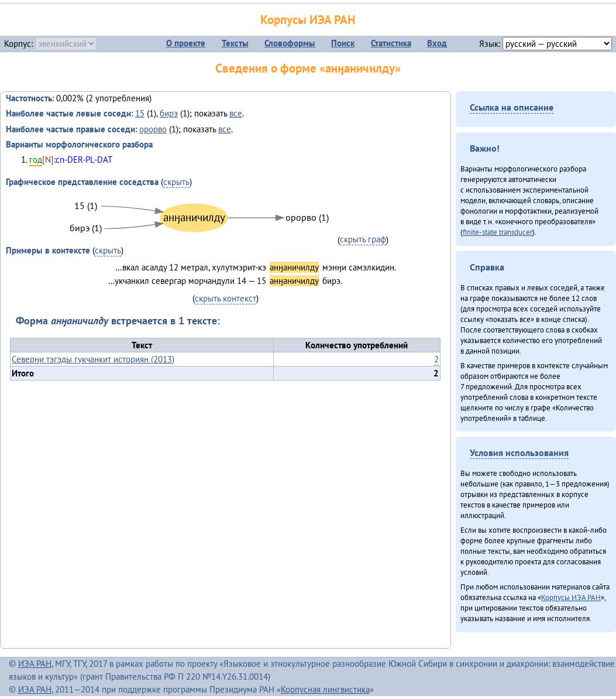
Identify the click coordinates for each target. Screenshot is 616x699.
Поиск (343, 43)
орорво (153, 129)
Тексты (235, 43)
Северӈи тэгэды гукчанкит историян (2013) (93, 359)
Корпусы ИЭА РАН (308, 20)
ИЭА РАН (35, 664)
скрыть (176, 182)
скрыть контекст (226, 298)
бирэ (169, 113)
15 (140, 113)
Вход (437, 43)
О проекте (186, 43)
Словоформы (290, 43)
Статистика (391, 43)
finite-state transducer (498, 232)
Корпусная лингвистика (325, 689)
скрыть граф (363, 239)
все (236, 113)
